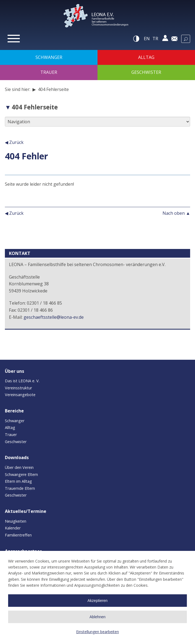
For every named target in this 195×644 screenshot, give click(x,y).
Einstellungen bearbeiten (97, 632)
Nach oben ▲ (176, 213)
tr (155, 39)
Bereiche (14, 411)
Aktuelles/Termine (26, 511)
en (147, 39)
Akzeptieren (97, 601)
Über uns (14, 371)
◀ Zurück (14, 142)
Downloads (17, 457)
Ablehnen (97, 617)
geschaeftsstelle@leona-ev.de (54, 317)
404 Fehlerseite (35, 107)
